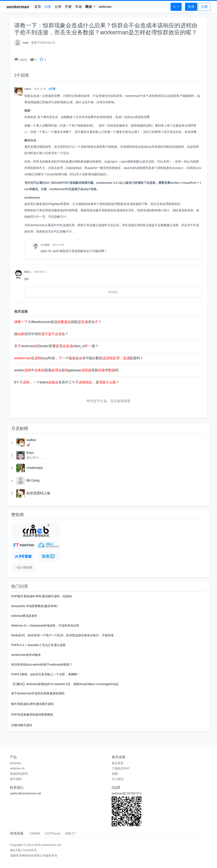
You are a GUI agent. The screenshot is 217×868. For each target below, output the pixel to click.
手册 (68, 7)
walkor (31, 440)
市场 (78, 7)
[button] (90, 7)
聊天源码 (16, 779)
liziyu (30, 453)
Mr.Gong (33, 480)
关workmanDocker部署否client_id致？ (56, 346)
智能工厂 (71, 833)
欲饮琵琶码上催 (38, 493)
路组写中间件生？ (41, 334)
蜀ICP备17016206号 (24, 850)
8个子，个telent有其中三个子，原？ (67, 382)
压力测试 (118, 779)
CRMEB (35, 833)
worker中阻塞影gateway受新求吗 (66, 370)
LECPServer (53, 833)
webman (105, 7)
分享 (58, 7)
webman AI (17, 768)
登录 (191, 7)
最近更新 (118, 763)
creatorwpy (35, 468)
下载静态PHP (121, 768)
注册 (204, 7)
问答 (48, 7)
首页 (38, 7)
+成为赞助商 (24, 567)
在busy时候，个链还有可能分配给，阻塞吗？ (79, 358)
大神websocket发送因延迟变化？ (58, 322)
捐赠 (115, 774)
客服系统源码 (19, 774)
